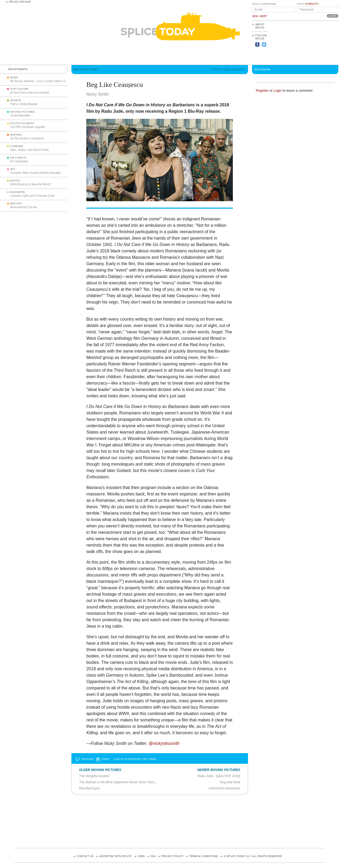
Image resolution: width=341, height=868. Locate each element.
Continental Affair (20, 116)
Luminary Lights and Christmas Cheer (33, 196)
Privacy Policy (172, 856)
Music (14, 78)
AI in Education (19, 161)
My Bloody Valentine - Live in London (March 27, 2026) (42, 81)
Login (277, 90)
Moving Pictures (22, 112)
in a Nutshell (27, 138)
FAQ (153, 856)
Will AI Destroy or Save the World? (31, 184)
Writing (16, 135)
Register (262, 90)
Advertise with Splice (115, 856)
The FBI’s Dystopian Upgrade (28, 127)
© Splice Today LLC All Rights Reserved (253, 856)
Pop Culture (19, 89)
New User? (260, 16)
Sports (15, 100)
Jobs (141, 856)
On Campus (18, 158)
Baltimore (18, 192)
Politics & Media (22, 123)
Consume (17, 146)
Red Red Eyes (89, 788)
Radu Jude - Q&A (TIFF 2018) (219, 776)
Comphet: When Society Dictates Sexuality (35, 173)
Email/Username (264, 4)
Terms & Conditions (204, 856)
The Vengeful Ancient (94, 776)
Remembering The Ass (24, 207)
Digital (15, 181)
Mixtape (16, 204)
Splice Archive (20, 2)
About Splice (260, 26)
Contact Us (85, 856)
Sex (13, 169)
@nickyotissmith (164, 743)
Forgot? (312, 4)
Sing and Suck (230, 782)
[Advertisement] (314, 43)
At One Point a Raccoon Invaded (30, 93)
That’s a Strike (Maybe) (24, 104)
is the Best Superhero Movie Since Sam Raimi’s (131, 782)
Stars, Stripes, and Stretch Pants (29, 150)
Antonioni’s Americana (224, 788)
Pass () (308, 4)
